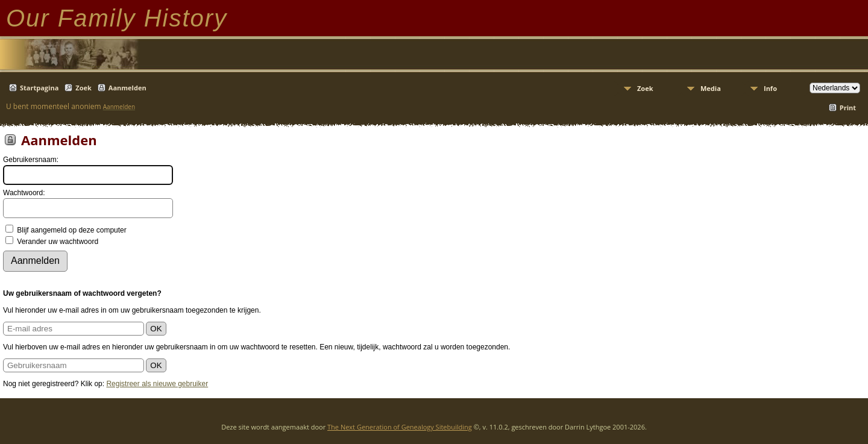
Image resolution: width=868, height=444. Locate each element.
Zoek (83, 88)
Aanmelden (127, 88)
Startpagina (39, 88)
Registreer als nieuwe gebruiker (157, 384)
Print (848, 108)
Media (711, 88)
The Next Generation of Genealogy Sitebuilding (400, 427)
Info (770, 88)
